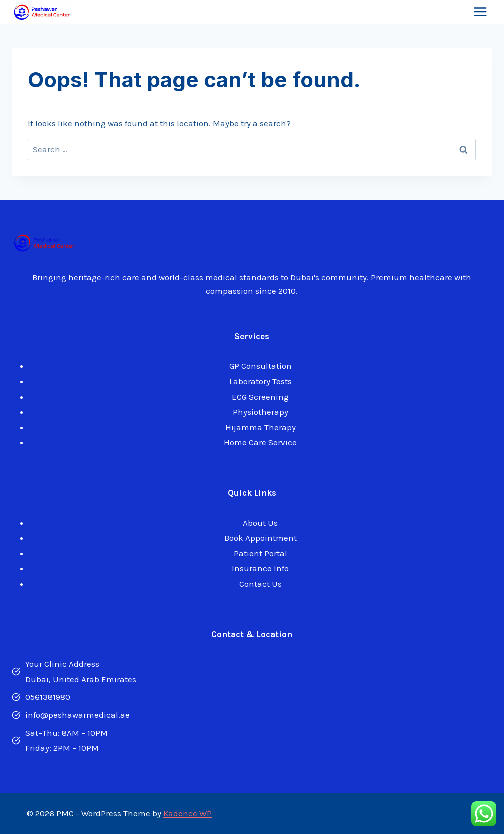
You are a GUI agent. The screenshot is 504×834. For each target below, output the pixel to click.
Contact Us (261, 584)
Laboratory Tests (261, 381)
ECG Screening (260, 397)
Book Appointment (261, 538)
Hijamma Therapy (261, 427)
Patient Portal (261, 553)
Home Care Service (260, 442)
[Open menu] (480, 12)
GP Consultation (261, 366)
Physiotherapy (261, 412)
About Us (260, 523)
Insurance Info (260, 568)
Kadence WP (188, 813)
